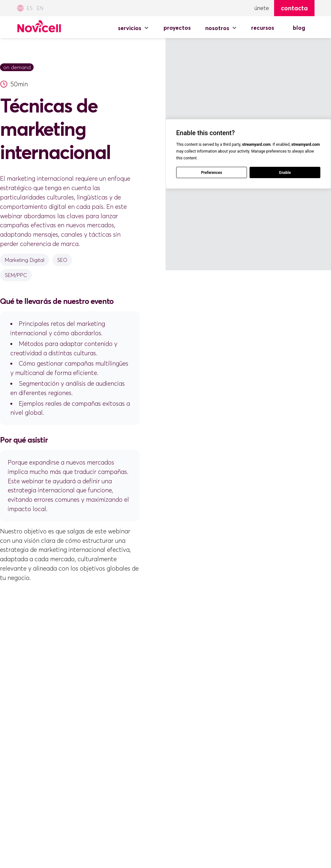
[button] (133, 28)
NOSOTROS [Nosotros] (217, 28)
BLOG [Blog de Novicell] (299, 28)
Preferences (212, 173)
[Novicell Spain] (39, 25)
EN (40, 8)
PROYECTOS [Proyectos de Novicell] (177, 28)
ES (30, 8)
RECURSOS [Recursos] (263, 28)
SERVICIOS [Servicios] (130, 28)
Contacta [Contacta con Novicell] (294, 8)
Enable (285, 173)
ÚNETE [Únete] (262, 8)
